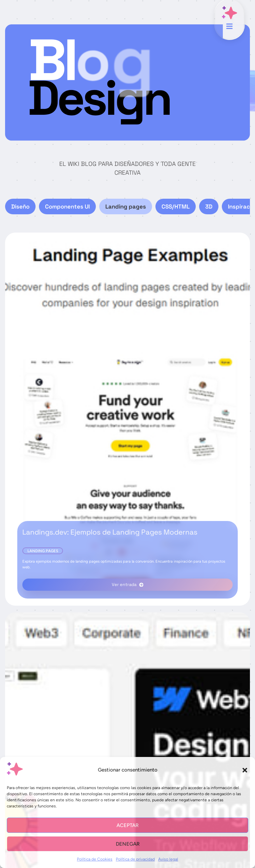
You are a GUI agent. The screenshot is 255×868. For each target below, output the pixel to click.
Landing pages (126, 207)
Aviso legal (168, 859)
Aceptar (127, 825)
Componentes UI (67, 207)
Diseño (20, 207)
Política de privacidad (135, 859)
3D (209, 207)
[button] (245, 770)
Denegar (128, 844)
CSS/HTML (176, 207)
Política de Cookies (95, 859)
